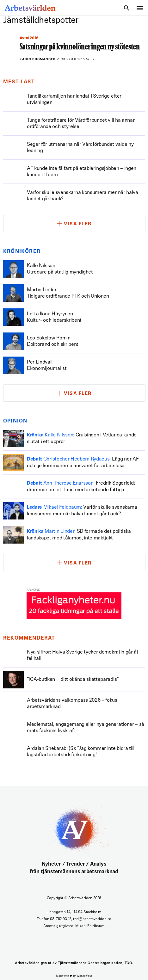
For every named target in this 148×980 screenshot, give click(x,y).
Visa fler (78, 224)
